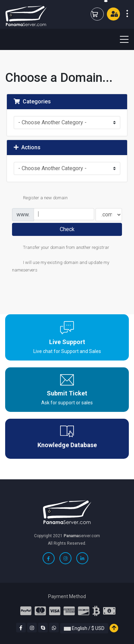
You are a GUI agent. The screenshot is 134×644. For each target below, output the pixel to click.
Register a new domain (40, 198)
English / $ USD (84, 628)
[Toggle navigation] (120, 39)
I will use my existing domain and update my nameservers (61, 266)
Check (67, 229)
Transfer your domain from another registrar (61, 248)
